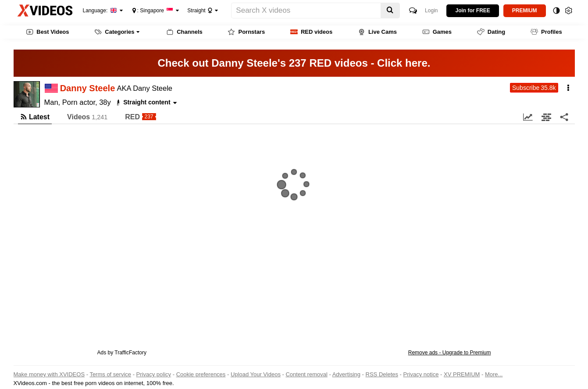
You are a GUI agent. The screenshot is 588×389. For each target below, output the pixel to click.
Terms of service (110, 374)
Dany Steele (153, 88)
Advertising (346, 374)
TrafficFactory (130, 353)
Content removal (306, 374)
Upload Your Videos (256, 374)
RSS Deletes (382, 374)
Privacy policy (154, 374)
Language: (100, 11)
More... (494, 374)
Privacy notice (421, 374)
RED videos (311, 32)
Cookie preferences (201, 374)
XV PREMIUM (462, 374)
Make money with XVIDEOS (49, 374)
